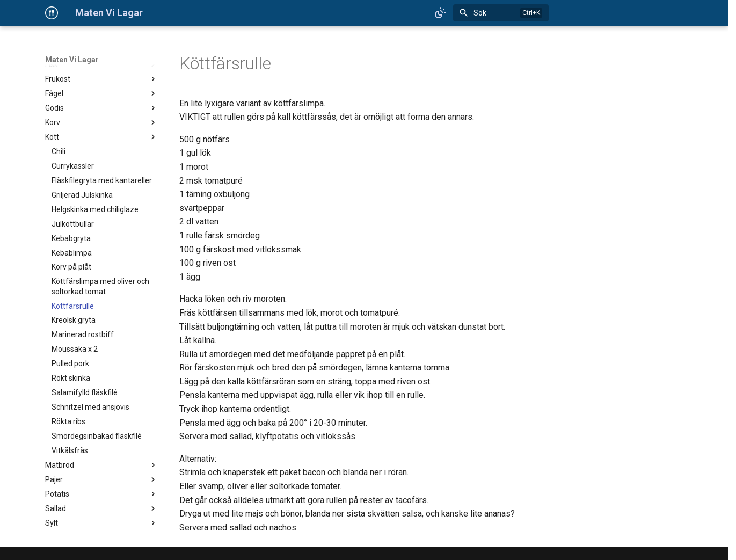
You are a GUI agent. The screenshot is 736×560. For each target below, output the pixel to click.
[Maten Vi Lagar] (52, 13)
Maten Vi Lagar (72, 60)
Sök (480, 13)
